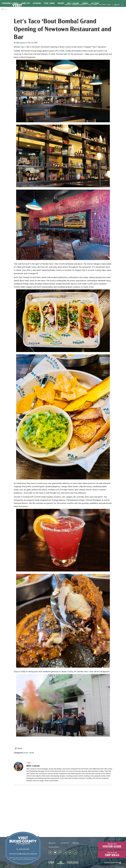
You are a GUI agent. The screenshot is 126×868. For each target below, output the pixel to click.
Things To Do (48, 10)
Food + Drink (49, 40)
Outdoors (37, 40)
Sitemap (76, 843)
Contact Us (65, 843)
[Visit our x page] (75, 853)
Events (58, 10)
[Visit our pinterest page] (60, 853)
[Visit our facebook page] (50, 853)
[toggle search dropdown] (122, 5)
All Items (95, 40)
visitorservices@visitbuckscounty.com (23, 854)
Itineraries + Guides (10, 40)
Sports (95, 5)
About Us (52, 843)
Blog (109, 5)
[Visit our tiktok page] (70, 853)
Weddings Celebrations (79, 5)
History (61, 40)
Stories (85, 40)
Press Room (102, 5)
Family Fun (26, 40)
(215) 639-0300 (23, 850)
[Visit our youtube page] (55, 853)
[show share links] (19, 785)
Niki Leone (21, 80)
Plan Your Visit (117, 10)
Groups (90, 5)
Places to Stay (82, 10)
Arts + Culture (73, 40)
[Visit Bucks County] (18, 8)
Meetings (68, 5)
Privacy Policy (54, 847)
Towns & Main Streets (99, 10)
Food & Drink (68, 10)
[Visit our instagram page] (65, 853)
